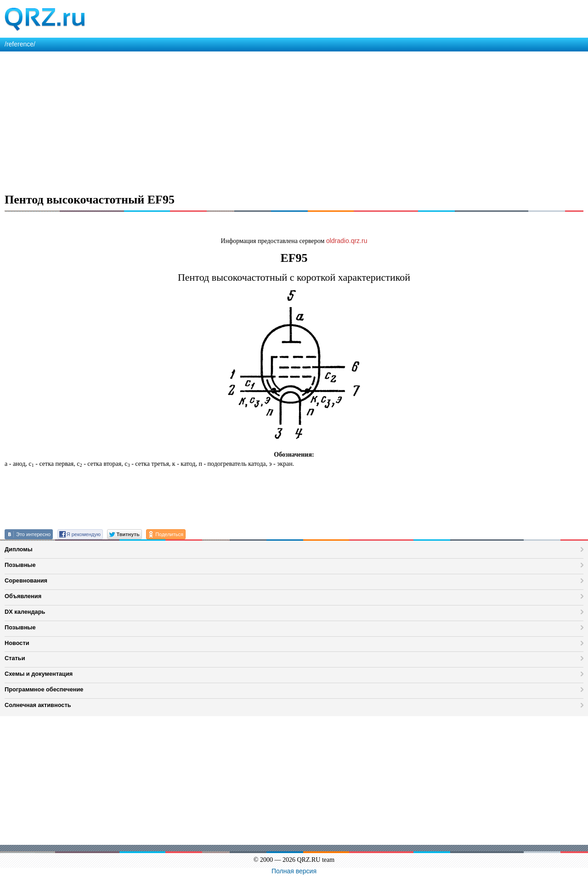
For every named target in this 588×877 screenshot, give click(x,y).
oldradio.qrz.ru (347, 241)
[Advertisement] (276, 120)
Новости (17, 643)
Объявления (23, 596)
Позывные (20, 565)
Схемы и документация (39, 674)
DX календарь (25, 612)
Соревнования (26, 580)
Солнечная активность (38, 705)
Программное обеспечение (44, 689)
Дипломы (19, 549)
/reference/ (20, 44)
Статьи (15, 658)
